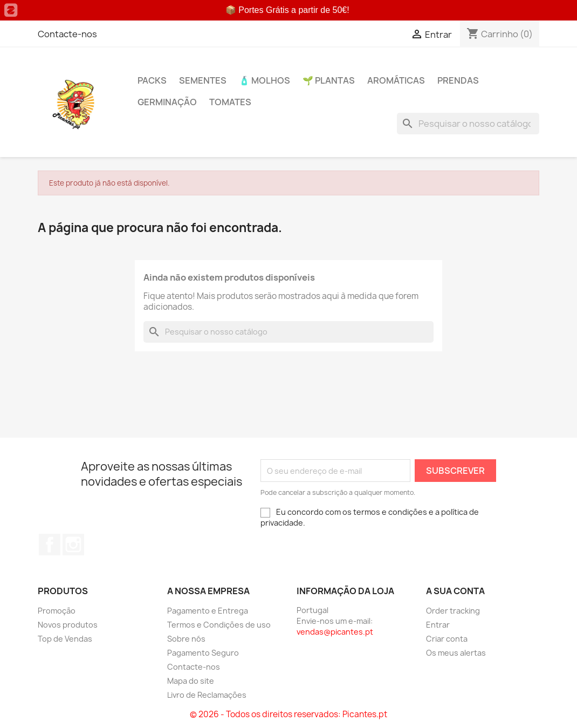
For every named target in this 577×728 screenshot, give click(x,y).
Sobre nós (186, 639)
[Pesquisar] (468, 124)
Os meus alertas (456, 653)
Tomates (230, 102)
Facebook (50, 545)
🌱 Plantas (329, 80)
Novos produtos (68, 625)
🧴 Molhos (265, 80)
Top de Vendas (65, 639)
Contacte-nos (67, 34)
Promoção (57, 611)
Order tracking (453, 611)
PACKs (152, 80)
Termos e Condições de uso (219, 625)
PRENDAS (458, 80)
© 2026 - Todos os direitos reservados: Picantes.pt (288, 714)
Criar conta (447, 639)
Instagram (73, 545)
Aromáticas (396, 80)
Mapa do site (191, 681)
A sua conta (455, 591)
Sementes (203, 80)
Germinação (167, 102)
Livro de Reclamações (207, 695)
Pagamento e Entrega (208, 611)
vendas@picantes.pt (335, 632)
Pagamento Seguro (203, 653)
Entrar (438, 625)
